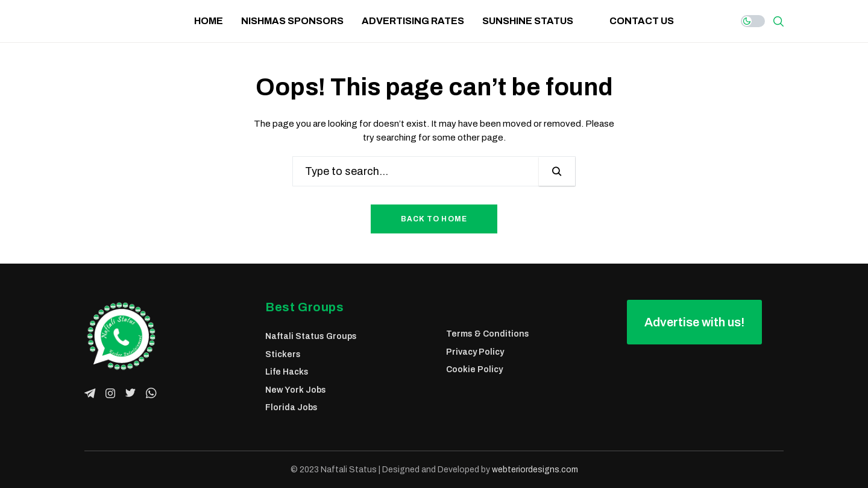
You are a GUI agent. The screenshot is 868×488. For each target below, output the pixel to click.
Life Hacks (287, 372)
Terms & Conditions (488, 334)
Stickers (283, 354)
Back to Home (434, 219)
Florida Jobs (291, 407)
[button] (694, 322)
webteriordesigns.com (535, 470)
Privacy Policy (475, 352)
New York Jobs (296, 390)
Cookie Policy (474, 369)
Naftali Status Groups (311, 336)
